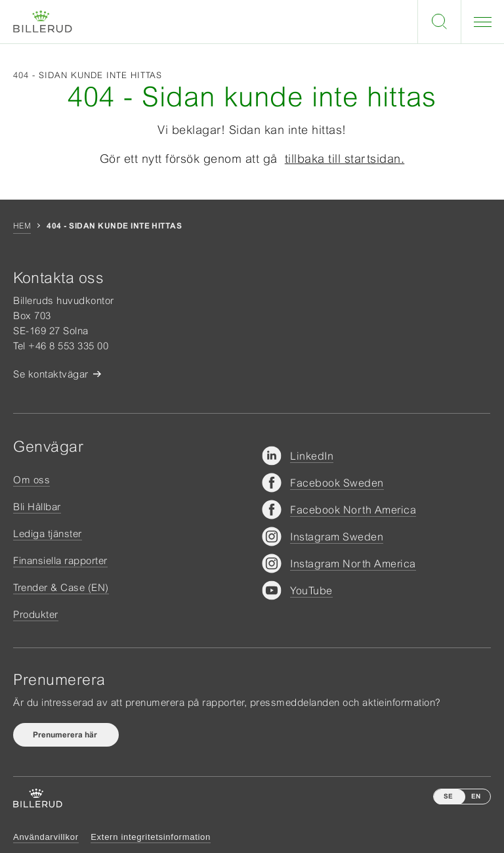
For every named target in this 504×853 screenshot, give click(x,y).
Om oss (31, 480)
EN (476, 796)
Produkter (36, 614)
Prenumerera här (66, 735)
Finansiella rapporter (60, 560)
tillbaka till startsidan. (345, 159)
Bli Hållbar (37, 507)
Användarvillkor (46, 837)
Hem (22, 226)
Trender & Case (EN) (61, 587)
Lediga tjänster (48, 534)
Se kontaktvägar (51, 374)
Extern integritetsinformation (151, 837)
